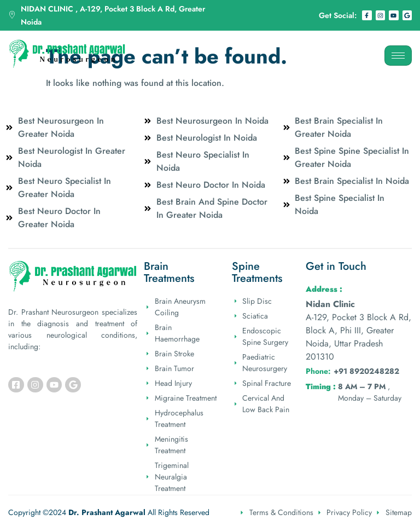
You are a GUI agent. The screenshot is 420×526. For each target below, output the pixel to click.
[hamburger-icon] (398, 56)
